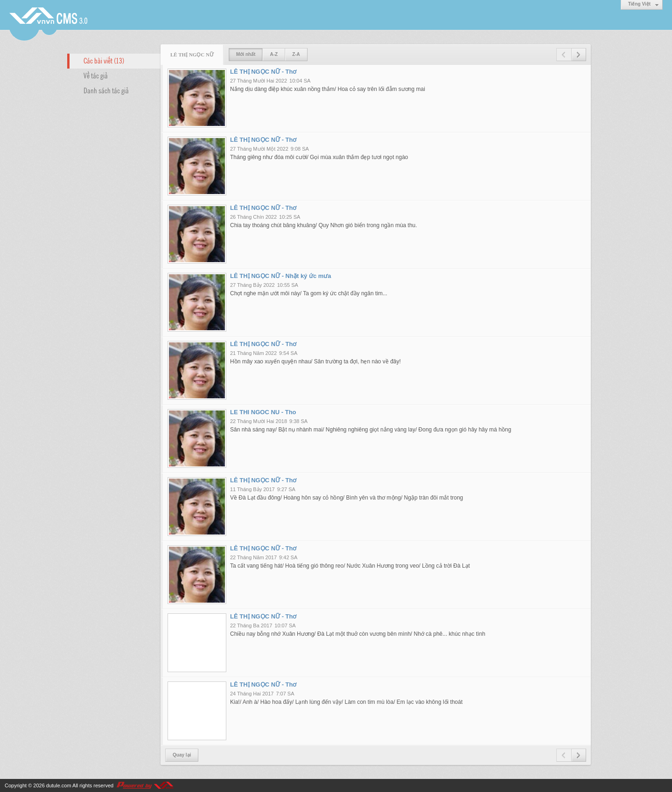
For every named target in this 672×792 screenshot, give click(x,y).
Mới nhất (246, 54)
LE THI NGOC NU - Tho (263, 412)
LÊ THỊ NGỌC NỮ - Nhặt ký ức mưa (281, 276)
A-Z (274, 54)
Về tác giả (96, 75)
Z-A (296, 54)
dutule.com (59, 785)
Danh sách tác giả (106, 90)
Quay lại (182, 755)
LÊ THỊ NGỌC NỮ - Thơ (263, 72)
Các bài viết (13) (104, 60)
